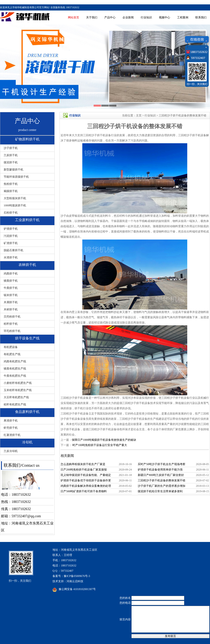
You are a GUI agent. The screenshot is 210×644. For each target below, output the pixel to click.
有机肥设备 (11, 347)
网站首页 (73, 17)
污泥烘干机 (11, 236)
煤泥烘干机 (11, 162)
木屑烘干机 (11, 302)
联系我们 (201, 17)
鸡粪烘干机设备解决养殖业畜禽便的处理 (86, 486)
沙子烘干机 (11, 148)
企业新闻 (128, 17)
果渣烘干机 (11, 421)
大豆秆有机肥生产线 (16, 397)
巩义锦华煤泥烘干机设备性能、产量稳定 (86, 475)
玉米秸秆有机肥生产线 (18, 390)
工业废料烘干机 (27, 220)
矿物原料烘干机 (27, 139)
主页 (139, 115)
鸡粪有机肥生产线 (15, 361)
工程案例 (183, 17)
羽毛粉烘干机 (12, 331)
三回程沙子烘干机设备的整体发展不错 (183, 115)
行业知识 (146, 17)
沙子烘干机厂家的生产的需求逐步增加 (162, 486)
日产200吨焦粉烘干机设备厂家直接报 (84, 470)
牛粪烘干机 (11, 288)
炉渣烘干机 (11, 229)
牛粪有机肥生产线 (15, 376)
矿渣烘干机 (11, 243)
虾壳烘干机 (11, 428)
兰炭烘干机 (11, 155)
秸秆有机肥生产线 (15, 404)
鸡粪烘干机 (11, 274)
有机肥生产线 (12, 354)
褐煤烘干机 (11, 191)
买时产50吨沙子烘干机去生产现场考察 (162, 464)
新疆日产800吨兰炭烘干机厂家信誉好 (161, 475)
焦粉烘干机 (11, 184)
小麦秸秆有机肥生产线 (18, 383)
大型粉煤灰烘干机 (15, 198)
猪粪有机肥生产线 (15, 369)
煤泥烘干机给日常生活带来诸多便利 (160, 491)
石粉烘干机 (11, 213)
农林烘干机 (27, 265)
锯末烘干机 (11, 295)
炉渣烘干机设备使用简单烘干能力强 (160, 470)
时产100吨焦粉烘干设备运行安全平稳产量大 (99, 445)
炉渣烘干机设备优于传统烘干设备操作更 (86, 480)
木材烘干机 (11, 309)
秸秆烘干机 (11, 324)
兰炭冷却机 (11, 451)
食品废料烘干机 (27, 412)
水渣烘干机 (11, 257)
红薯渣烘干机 (12, 435)
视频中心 (164, 17)
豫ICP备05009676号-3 (77, 576)
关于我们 (92, 17)
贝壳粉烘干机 (12, 317)
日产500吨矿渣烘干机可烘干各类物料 (84, 491)
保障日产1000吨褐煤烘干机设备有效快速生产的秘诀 (104, 440)
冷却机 (27, 442)
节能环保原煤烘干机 (16, 177)
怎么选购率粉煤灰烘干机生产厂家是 (83, 464)
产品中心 (110, 17)
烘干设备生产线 (27, 338)
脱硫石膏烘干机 (13, 250)
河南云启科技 (75, 581)
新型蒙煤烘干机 (13, 170)
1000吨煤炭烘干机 (15, 205)
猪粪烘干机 (11, 281)
